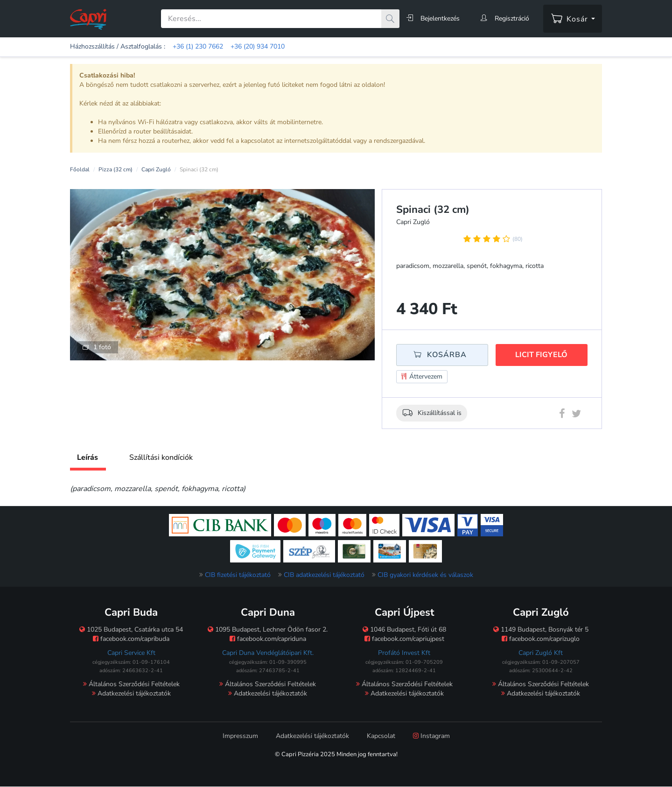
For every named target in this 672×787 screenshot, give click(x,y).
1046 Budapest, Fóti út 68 (404, 629)
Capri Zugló (156, 169)
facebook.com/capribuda (131, 639)
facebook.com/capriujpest (404, 639)
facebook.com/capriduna (268, 639)
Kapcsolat (381, 736)
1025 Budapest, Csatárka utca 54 (131, 629)
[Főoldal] (88, 19)
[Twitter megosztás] (576, 416)
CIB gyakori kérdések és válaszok (425, 575)
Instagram (431, 736)
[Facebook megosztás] (562, 416)
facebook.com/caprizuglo (541, 639)
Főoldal (80, 169)
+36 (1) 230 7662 (198, 46)
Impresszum (240, 736)
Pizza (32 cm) (115, 169)
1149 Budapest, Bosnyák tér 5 (541, 629)
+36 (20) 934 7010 (258, 46)
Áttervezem (422, 377)
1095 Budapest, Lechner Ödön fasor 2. (268, 629)
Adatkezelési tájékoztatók (131, 693)
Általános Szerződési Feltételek (131, 684)
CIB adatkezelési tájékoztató (324, 575)
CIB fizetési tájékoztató (238, 575)
